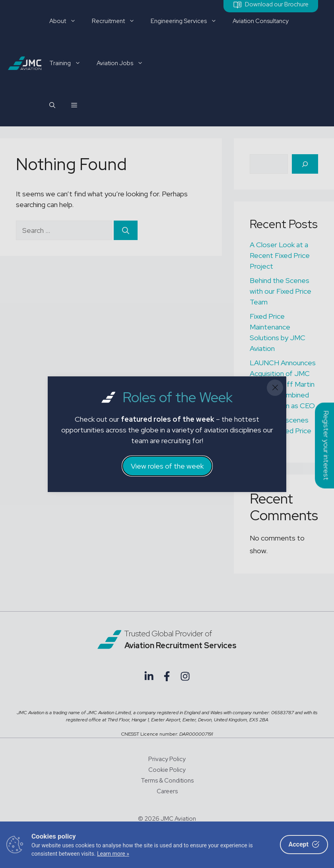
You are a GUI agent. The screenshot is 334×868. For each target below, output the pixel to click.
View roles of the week (167, 466)
